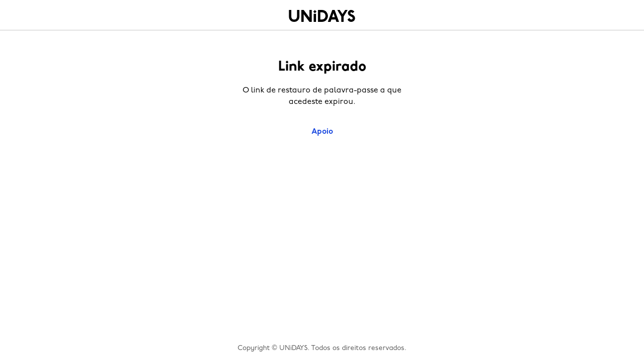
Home (322, 16)
